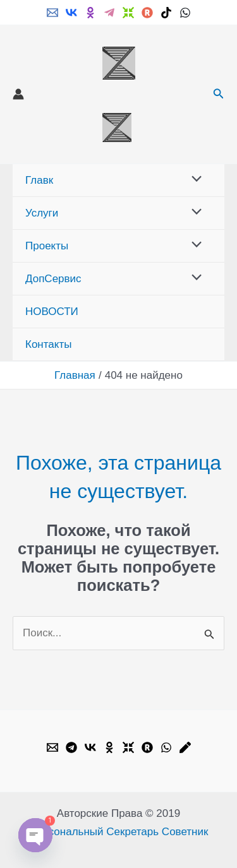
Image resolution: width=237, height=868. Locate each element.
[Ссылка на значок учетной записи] (18, 94)
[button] (219, 94)
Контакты (48, 344)
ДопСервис (53, 279)
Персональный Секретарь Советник (119, 832)
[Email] (52, 13)
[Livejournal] (185, 747)
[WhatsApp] (185, 13)
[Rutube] (147, 13)
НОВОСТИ (52, 312)
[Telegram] (109, 13)
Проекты (47, 246)
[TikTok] (166, 13)
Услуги (42, 213)
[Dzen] (128, 13)
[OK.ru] (109, 747)
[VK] (71, 13)
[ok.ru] (90, 13)
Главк (39, 180)
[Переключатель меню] (194, 180)
